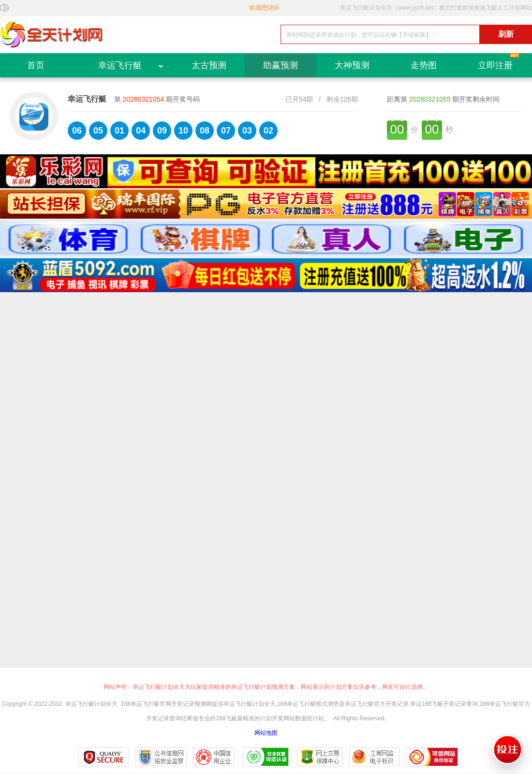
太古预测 (209, 65)
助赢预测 (281, 65)
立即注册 (495, 65)
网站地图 (266, 733)
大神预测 (352, 65)
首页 (36, 65)
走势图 (424, 65)
